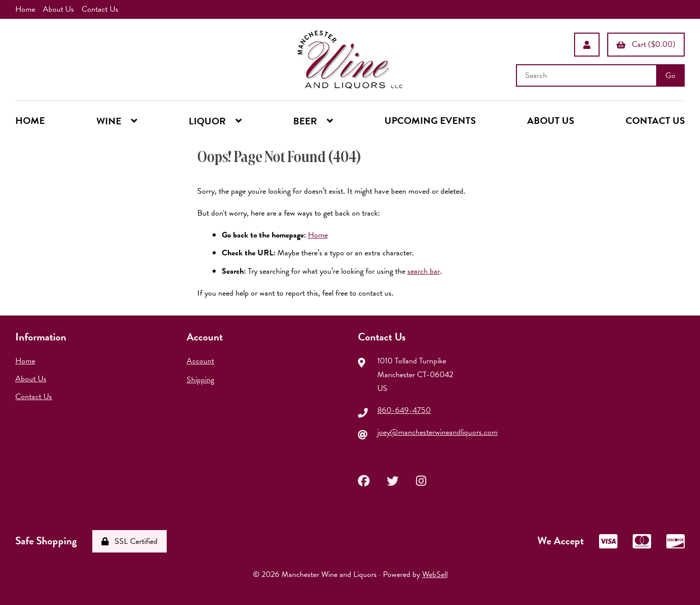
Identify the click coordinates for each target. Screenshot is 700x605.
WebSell (435, 574)
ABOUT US (551, 121)
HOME (30, 121)
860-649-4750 (404, 410)
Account (200, 361)
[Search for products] (587, 75)
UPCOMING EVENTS (430, 121)
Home (25, 9)
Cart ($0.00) (646, 44)
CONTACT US (655, 121)
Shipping (200, 380)
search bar (424, 271)
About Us (58, 9)
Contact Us (100, 9)
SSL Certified (129, 541)
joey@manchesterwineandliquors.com (437, 432)
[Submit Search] (670, 75)
